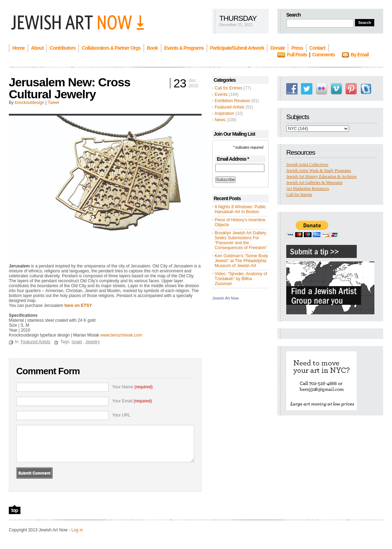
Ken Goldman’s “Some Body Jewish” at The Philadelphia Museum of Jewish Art (241, 261)
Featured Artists (229, 107)
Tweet (53, 103)
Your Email (132, 401)
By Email (360, 55)
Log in (77, 530)
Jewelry (93, 342)
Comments (323, 55)
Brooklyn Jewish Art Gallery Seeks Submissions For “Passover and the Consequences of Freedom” (241, 240)
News (220, 120)
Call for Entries (229, 88)
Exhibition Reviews (232, 101)
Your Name (132, 387)
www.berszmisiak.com (121, 335)
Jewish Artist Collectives (307, 165)
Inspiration (224, 113)
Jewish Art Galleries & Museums (314, 183)
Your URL (121, 415)
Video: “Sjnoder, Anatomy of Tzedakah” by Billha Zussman (241, 279)
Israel (77, 342)
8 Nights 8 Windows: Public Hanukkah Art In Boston (240, 209)
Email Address (233, 159)
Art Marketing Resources (308, 189)
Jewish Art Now (225, 298)
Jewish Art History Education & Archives (321, 177)
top (15, 510)
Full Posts (297, 55)
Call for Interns (299, 195)
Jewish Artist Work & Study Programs (319, 171)
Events (221, 94)
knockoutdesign (29, 103)
